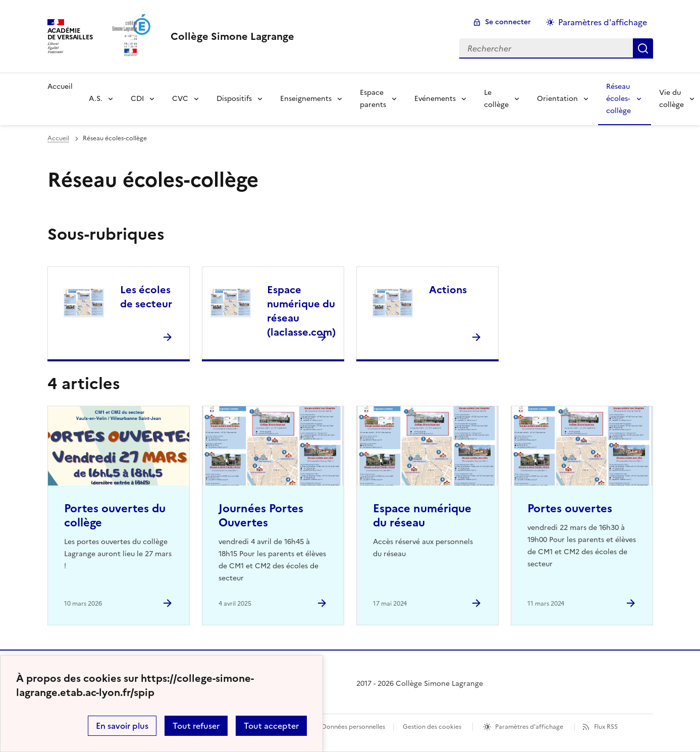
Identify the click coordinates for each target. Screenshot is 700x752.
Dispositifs (234, 99)
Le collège (496, 99)
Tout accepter (271, 726)
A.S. (96, 99)
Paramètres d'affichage (529, 727)
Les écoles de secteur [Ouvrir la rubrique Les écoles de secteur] (146, 297)
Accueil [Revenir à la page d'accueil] (60, 87)
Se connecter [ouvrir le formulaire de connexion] (508, 22)
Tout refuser (196, 726)
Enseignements (306, 99)
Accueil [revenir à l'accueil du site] (58, 138)
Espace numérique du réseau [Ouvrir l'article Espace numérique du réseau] (422, 516)
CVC (180, 99)
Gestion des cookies (432, 727)
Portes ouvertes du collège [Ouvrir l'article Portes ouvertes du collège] (115, 516)
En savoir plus (122, 726)
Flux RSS (606, 727)
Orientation (557, 99)
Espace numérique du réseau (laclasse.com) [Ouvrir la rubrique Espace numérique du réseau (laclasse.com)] (301, 311)
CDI (137, 99)
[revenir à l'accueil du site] (232, 36)
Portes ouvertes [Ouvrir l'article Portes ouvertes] (570, 508)
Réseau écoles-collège (618, 99)
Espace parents (373, 99)
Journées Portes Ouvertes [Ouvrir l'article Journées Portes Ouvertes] (261, 516)
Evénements (435, 99)
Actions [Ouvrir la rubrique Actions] (448, 290)
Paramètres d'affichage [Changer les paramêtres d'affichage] (603, 22)
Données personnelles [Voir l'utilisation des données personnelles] (353, 727)
